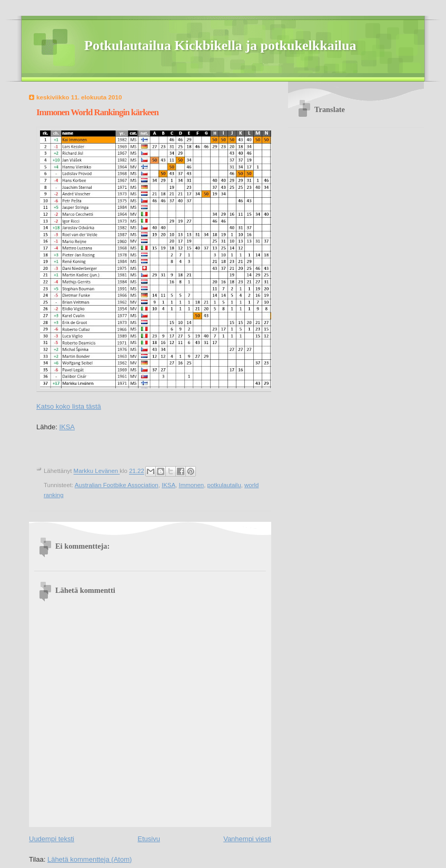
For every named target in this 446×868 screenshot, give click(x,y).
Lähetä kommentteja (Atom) (90, 859)
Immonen (191, 485)
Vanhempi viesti (247, 839)
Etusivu (149, 839)
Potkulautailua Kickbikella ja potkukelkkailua (220, 46)
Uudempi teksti (52, 839)
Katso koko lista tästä (69, 406)
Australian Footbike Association (117, 485)
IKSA (67, 427)
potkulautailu (224, 485)
